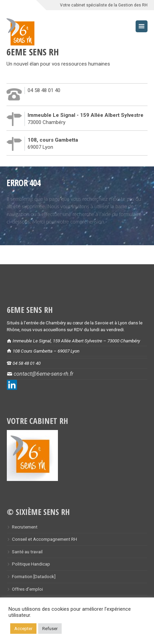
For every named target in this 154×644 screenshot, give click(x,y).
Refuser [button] (50, 629)
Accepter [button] (23, 629)
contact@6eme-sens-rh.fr (43, 374)
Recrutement (25, 527)
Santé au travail (27, 552)
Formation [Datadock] (34, 576)
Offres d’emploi (27, 589)
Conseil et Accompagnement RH (44, 539)
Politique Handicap (31, 564)
